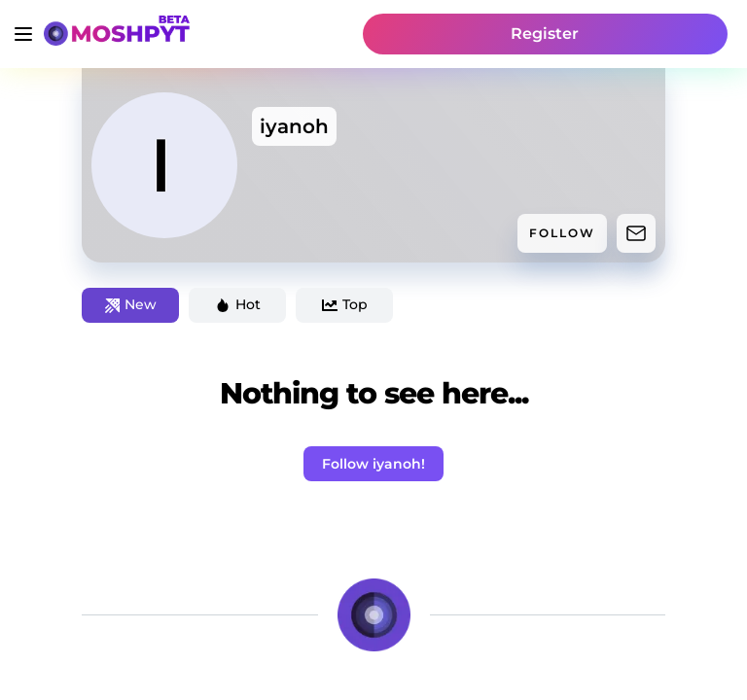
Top (345, 304)
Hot (238, 304)
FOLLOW (562, 233)
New (131, 304)
